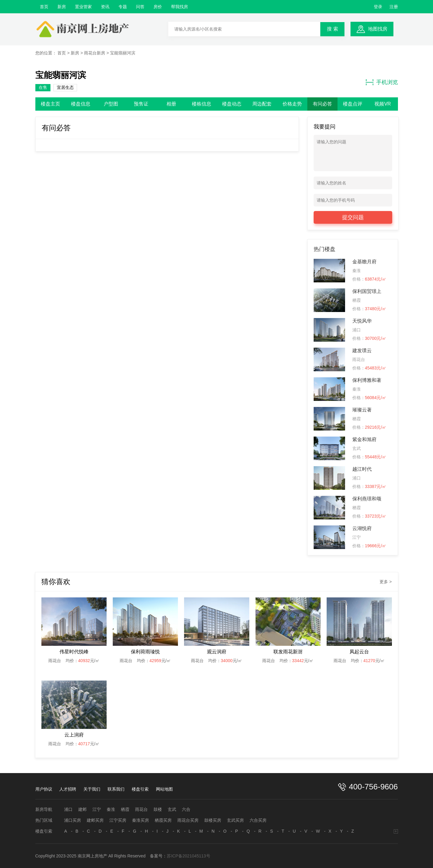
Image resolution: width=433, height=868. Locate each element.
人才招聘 (68, 789)
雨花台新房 (95, 53)
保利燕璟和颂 (367, 499)
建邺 (82, 809)
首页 (44, 7)
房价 (158, 7)
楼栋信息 (202, 104)
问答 (140, 7)
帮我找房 (179, 7)
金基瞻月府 (364, 262)
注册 (394, 7)
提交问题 (353, 217)
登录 (378, 7)
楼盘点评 (353, 104)
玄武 (172, 809)
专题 (123, 7)
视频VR (383, 104)
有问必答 (322, 104)
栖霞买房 (163, 820)
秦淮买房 (141, 820)
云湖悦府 (362, 528)
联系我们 (116, 789)
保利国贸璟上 (367, 291)
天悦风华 (362, 321)
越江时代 (362, 469)
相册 (171, 104)
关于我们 (92, 789)
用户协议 (44, 789)
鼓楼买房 (213, 820)
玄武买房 (235, 820)
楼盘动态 (232, 104)
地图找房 (378, 29)
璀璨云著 (362, 410)
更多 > (386, 582)
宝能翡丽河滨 (123, 53)
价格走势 (292, 104)
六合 (186, 809)
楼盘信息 (81, 104)
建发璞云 (362, 351)
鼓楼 (158, 809)
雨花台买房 (188, 820)
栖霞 (125, 809)
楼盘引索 (140, 789)
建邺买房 (95, 820)
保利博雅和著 (367, 380)
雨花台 (141, 809)
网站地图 (164, 789)
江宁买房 (118, 820)
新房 (62, 7)
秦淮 (111, 809)
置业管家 (83, 7)
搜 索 (332, 29)
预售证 (141, 104)
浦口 (68, 809)
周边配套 (262, 104)
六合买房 (258, 820)
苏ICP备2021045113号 (188, 856)
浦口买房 (73, 820)
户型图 (111, 104)
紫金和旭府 (364, 439)
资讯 (105, 7)
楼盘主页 (50, 104)
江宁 (97, 809)
